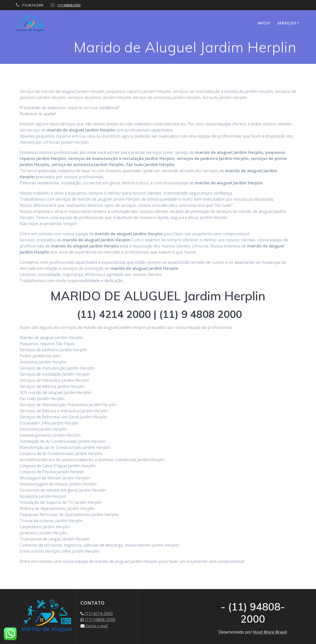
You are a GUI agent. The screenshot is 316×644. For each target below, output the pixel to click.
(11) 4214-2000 (98, 613)
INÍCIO (264, 23)
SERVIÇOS (287, 23)
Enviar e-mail (96, 626)
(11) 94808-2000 (69, 5)
